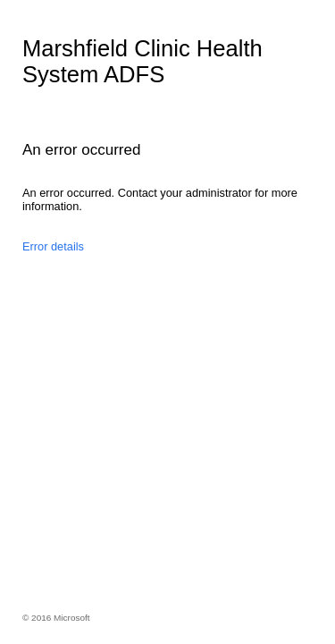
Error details (53, 246)
